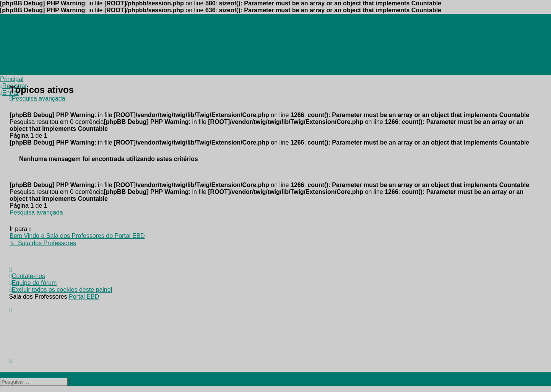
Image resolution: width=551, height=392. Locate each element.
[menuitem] (59, 17)
